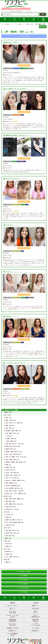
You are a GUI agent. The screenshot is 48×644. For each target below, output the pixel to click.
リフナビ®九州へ (32, 592)
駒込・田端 (8, 428)
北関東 (6, 538)
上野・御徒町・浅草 (11, 433)
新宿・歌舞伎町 (10, 483)
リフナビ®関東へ (32, 576)
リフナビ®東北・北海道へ (31, 572)
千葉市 (7, 517)
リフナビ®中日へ (32, 580)
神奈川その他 (9, 507)
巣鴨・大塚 (8, 425)
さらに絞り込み (24, 36)
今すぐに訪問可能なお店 (36, 616)
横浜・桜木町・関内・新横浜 (13, 499)
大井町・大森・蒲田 (11, 473)
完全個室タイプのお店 (12, 628)
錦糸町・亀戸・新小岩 (11, 446)
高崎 (7, 562)
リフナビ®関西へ (32, 584)
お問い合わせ (36, 608)
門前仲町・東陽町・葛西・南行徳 (14, 462)
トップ (5, 20)
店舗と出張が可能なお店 (36, 620)
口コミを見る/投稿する (24, 65)
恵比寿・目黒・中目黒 (11, 475)
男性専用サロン (12, 631)
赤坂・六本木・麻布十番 (12, 454)
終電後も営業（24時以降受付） (12, 620)
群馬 (6, 560)
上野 (8, 436)
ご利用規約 (36, 603)
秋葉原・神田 (9, 449)
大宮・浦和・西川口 (11, 530)
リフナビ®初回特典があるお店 (12, 634)
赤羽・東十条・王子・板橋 (12, 423)
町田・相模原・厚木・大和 (12, 504)
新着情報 (43, 20)
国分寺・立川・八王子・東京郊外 (14, 494)
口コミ (24, 20)
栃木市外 (8, 552)
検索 (43, 14)
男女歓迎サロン (36, 631)
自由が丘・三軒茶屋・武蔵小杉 (13, 480)
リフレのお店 (36, 628)
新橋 (7, 465)
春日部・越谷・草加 (11, 533)
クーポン (34, 20)
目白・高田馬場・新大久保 (12, 488)
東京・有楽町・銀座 (11, 459)
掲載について (36, 606)
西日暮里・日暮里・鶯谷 (12, 431)
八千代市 (8, 515)
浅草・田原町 (10, 441)
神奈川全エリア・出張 (11, 509)
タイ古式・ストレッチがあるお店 (12, 616)
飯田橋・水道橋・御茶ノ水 (12, 452)
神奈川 (6, 496)
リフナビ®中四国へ (32, 588)
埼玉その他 (8, 536)
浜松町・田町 (9, 467)
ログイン (43, 27)
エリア (14, 20)
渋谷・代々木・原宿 (11, 478)
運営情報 (12, 603)
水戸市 (7, 544)
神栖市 (7, 546)
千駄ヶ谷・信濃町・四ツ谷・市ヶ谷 (15, 457)
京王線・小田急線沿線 (11, 486)
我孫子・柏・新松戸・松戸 (12, 520)
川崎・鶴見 (8, 501)
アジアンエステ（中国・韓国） (12, 612)
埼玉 (6, 528)
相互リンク (12, 608)
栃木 (6, 549)
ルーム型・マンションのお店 (36, 625)
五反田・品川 (9, 470)
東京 (6, 415)
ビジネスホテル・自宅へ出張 (12, 625)
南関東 (6, 412)
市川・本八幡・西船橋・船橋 (13, 522)
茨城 (6, 541)
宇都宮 (7, 554)
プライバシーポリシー (12, 606)
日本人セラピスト (36, 612)
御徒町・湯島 (10, 439)
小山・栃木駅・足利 (11, 557)
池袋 (7, 418)
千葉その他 (8, 525)
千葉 (6, 512)
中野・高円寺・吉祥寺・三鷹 (13, 491)
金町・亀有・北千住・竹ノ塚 (13, 444)
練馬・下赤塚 (9, 420)
